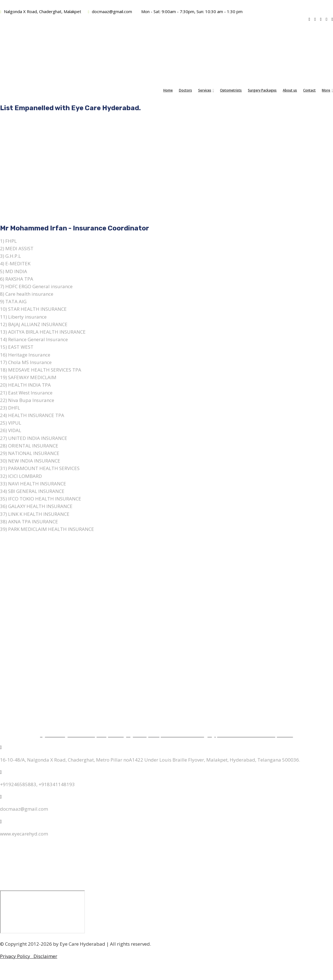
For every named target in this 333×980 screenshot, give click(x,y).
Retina (167, 624)
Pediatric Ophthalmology (167, 636)
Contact (309, 90)
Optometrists (231, 90)
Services (205, 90)
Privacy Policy (17, 956)
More (326, 90)
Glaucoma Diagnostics (167, 661)
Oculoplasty (167, 649)
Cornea (167, 612)
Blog (167, 710)
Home (168, 90)
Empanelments (167, 698)
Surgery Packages (262, 90)
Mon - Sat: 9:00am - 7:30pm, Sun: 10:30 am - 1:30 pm (191, 11)
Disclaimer (45, 956)
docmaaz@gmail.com (110, 11)
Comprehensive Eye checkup (167, 673)
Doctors (185, 90)
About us (290, 90)
